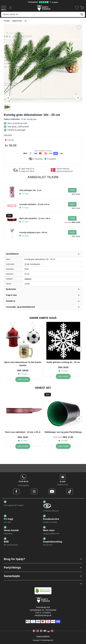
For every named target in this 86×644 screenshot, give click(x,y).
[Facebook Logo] (16, 491)
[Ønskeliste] (77, 8)
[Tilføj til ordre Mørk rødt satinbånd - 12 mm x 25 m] (72, 218)
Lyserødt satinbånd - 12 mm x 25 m (34, 204)
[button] (43, 559)
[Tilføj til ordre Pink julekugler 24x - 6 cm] (72, 190)
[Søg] (82, 14)
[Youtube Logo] (52, 491)
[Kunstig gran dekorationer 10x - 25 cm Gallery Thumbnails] (7, 107)
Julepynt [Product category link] (28, 279)
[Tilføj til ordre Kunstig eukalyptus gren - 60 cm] (72, 232)
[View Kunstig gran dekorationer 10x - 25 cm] (7, 107)
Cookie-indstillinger (43, 636)
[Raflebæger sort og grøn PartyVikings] (63, 446)
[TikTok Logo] (70, 491)
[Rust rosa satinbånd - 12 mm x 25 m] (23, 446)
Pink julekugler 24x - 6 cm (30, 190)
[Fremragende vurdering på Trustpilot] (43, 2)
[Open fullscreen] (43, 63)
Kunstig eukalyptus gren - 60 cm (33, 232)
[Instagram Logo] (34, 491)
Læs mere (8, 135)
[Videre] (78, 98)
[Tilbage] (8, 98)
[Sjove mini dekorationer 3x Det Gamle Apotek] (23, 379)
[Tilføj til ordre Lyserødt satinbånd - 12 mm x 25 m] (72, 204)
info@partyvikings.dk (43, 615)
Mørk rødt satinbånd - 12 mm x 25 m (35, 218)
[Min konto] (10, 8)
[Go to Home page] (44, 8)
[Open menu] (4, 8)
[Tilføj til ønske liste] (79, 28)
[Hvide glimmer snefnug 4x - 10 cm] (63, 376)
